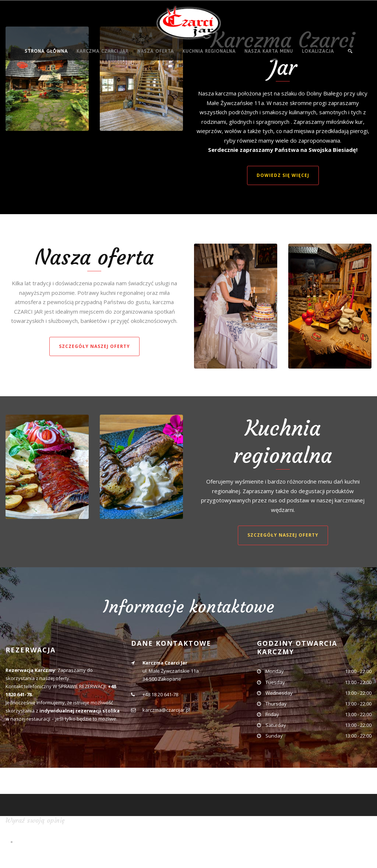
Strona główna (46, 51)
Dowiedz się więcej (283, 175)
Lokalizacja (318, 51)
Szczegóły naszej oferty (94, 346)
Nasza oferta (156, 51)
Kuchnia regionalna (209, 51)
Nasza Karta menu (269, 51)
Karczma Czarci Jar (103, 51)
